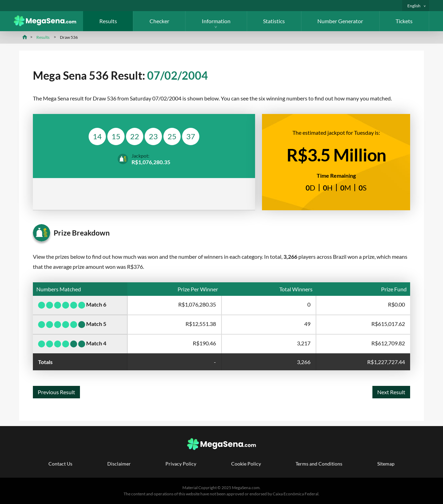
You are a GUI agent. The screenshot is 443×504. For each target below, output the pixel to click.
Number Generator (340, 21)
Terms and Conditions (319, 464)
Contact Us (60, 464)
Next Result (391, 392)
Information (216, 21)
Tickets (404, 21)
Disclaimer (119, 464)
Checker (159, 21)
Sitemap (386, 464)
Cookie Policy (246, 464)
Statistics (274, 21)
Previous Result (56, 392)
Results (108, 21)
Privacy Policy (181, 464)
